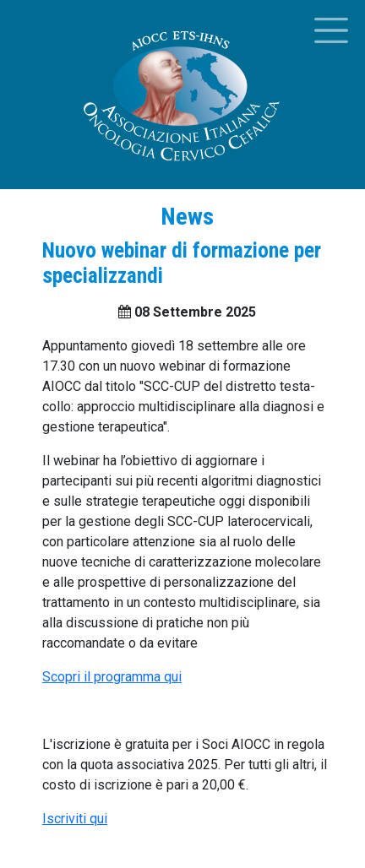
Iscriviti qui (75, 819)
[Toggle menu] (331, 30)
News (187, 217)
